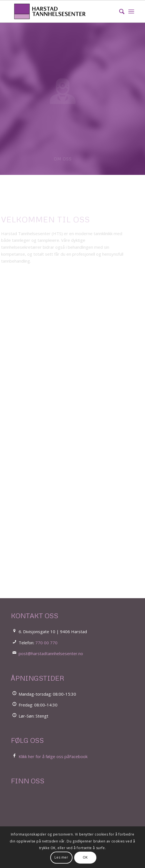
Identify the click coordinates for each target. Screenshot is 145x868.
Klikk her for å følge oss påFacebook (53, 756)
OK (85, 857)
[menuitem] (119, 11)
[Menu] (131, 11)
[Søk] (119, 11)
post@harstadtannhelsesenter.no (51, 653)
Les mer (61, 857)
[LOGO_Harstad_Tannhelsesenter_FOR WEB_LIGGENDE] (60, 11)
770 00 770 (46, 643)
